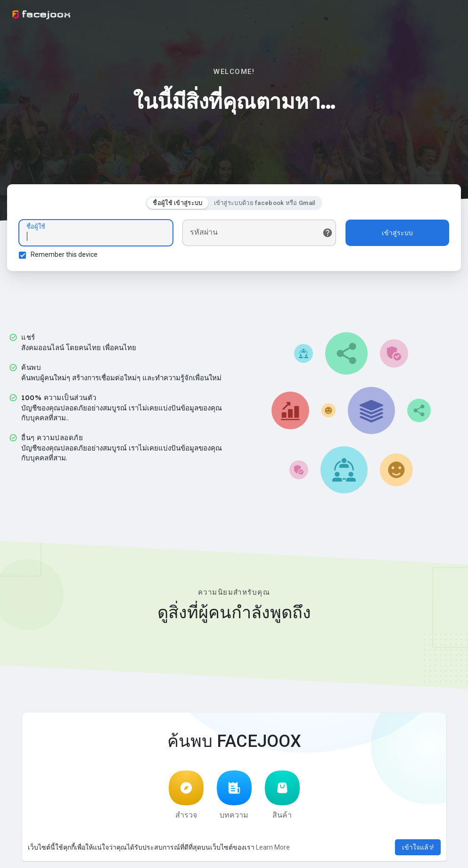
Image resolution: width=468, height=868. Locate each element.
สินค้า (282, 795)
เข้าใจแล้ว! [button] (418, 847)
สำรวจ (186, 795)
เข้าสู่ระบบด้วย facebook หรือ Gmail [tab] (265, 203)
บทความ (234, 795)
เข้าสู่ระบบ (397, 233)
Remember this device (64, 254)
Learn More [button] (273, 847)
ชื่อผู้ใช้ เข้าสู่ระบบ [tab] (177, 203)
